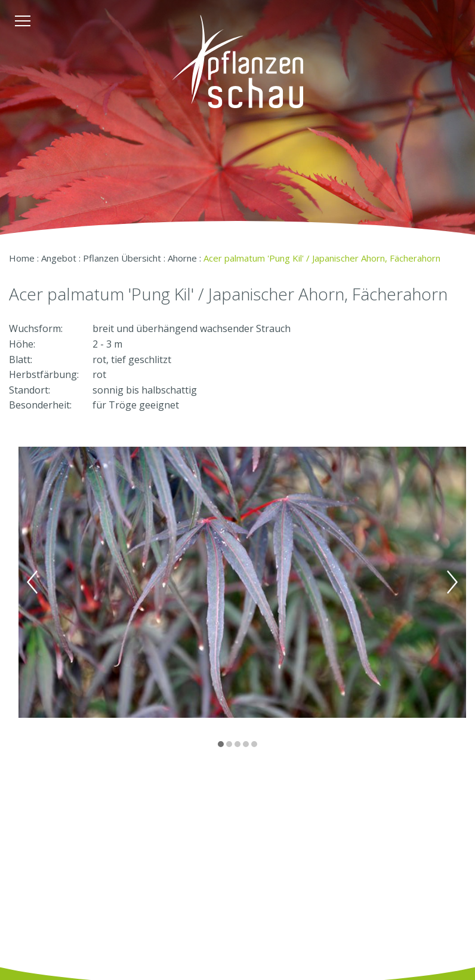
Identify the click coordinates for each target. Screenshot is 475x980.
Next (452, 582)
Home (22, 258)
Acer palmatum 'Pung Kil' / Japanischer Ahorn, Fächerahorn (322, 258)
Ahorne (182, 258)
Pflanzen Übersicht (122, 258)
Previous (32, 582)
